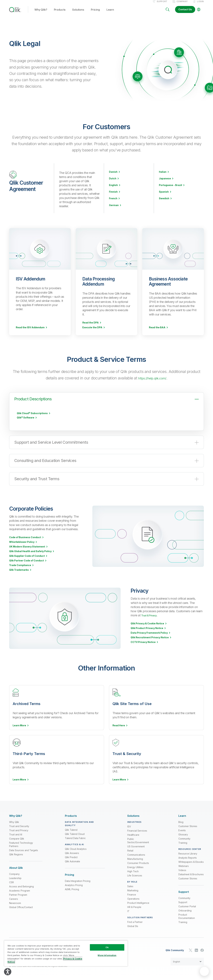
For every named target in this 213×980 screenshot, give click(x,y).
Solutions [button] (78, 13)
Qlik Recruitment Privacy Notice (150, 641)
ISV (129, 826)
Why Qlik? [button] (41, 13)
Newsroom (15, 902)
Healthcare (133, 834)
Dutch (113, 182)
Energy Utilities (135, 866)
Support (162, 5)
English (113, 188)
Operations (133, 898)
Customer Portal (187, 906)
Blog (181, 821)
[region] (66, 953)
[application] (204, 971)
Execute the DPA (92, 331)
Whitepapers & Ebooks (191, 861)
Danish (113, 175)
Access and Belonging (21, 886)
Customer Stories (188, 825)
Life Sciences (135, 875)
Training (183, 842)
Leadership (15, 877)
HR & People (134, 906)
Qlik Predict (71, 856)
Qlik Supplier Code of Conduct (27, 559)
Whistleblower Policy (22, 545)
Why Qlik (14, 821)
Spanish (164, 195)
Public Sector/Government (138, 840)
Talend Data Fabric (75, 837)
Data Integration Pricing (78, 880)
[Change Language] (199, 13)
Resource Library (188, 853)
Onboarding (185, 910)
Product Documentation (187, 915)
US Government (136, 846)
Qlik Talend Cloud (75, 833)
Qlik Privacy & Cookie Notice (147, 627)
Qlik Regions (16, 854)
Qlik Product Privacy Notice (147, 631)
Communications (136, 854)
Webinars (184, 865)
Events (182, 829)
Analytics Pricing (74, 884)
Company (182, 5)
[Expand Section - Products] (71, 815)
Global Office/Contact (21, 906)
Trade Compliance (20, 569)
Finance (132, 894)
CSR (11, 881)
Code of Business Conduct (25, 541)
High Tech (133, 870)
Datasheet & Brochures (191, 873)
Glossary (183, 834)
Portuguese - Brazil (170, 188)
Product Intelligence (138, 902)
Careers (14, 898)
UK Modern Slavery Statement (27, 550)
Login (200, 5)
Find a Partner (135, 921)
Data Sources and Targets (24, 849)
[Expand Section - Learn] (182, 815)
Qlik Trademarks (19, 573)
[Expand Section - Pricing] (69, 874)
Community (184, 838)
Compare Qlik (17, 838)
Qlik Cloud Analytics (76, 848)
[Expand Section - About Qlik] (16, 867)
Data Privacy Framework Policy (149, 636)
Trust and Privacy (19, 829)
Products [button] (60, 13)
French (113, 202)
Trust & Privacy (151, 619)
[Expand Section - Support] (184, 891)
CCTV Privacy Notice (143, 645)
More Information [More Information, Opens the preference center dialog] (107, 955)
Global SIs (133, 925)
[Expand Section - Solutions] (133, 815)
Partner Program (18, 894)
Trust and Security (19, 825)
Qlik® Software (26, 421)
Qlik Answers (72, 852)
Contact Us (185, 13)
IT (128, 910)
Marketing (133, 890)
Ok (107, 947)
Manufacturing (135, 858)
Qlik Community (175, 949)
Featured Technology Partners (21, 844)
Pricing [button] (95, 13)
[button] (187, 961)
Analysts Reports (188, 857)
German (114, 209)
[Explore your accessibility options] (8, 972)
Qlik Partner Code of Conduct (27, 564)
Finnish (113, 195)
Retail (130, 850)
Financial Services (137, 830)
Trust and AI (16, 834)
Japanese (165, 182)
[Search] (168, 13)
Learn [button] (110, 13)
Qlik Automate (72, 861)
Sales (130, 885)
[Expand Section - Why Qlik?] (16, 815)
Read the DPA (91, 326)
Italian (163, 175)
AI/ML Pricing (72, 888)
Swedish (164, 202)
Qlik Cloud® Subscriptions (32, 417)
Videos (182, 869)
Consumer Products (138, 862)
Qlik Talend (71, 829)
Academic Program (20, 890)
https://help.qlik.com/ (152, 381)
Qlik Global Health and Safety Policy (30, 555)
